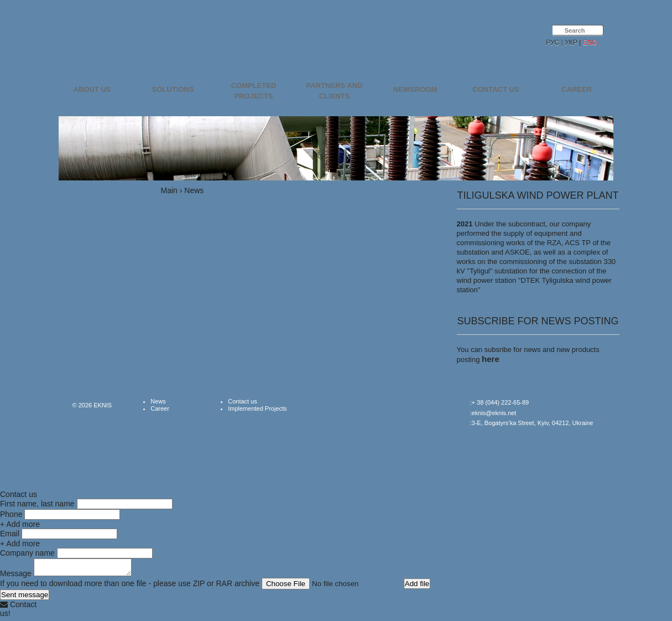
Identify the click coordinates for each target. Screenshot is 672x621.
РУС (553, 43)
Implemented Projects (257, 408)
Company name (27, 553)
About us (92, 89)
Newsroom (415, 89)
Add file (417, 587)
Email (10, 534)
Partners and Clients (335, 91)
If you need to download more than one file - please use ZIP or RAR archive (130, 587)
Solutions (173, 89)
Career (577, 89)
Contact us (496, 89)
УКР (571, 43)
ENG (590, 43)
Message (16, 577)
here (491, 359)
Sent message (25, 598)
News (158, 401)
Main (169, 190)
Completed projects (254, 91)
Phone (11, 514)
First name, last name (37, 504)
